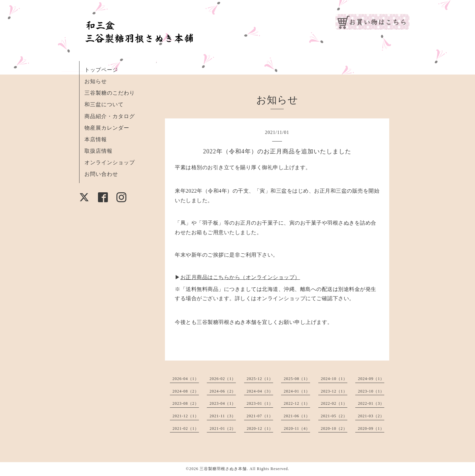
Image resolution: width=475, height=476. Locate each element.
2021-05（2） (334, 416)
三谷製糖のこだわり (110, 93)
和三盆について (104, 104)
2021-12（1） (186, 416)
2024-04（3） (260, 391)
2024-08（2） (186, 391)
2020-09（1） (371, 428)
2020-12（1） (260, 428)
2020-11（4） (297, 428)
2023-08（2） (186, 403)
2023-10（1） (371, 391)
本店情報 (96, 139)
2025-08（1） (297, 379)
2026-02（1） (223, 379)
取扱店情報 (98, 151)
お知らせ (96, 81)
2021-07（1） (260, 416)
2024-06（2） (223, 391)
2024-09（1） (371, 379)
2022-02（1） (334, 403)
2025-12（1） (260, 379)
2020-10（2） (334, 428)
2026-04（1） (186, 379)
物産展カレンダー (107, 128)
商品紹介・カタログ (110, 116)
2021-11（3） (223, 416)
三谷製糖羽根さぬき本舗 (223, 469)
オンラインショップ (110, 162)
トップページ (101, 70)
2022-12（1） (297, 403)
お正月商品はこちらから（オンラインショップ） (240, 277)
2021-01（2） (223, 428)
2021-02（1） (186, 428)
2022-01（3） (371, 403)
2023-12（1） (334, 391)
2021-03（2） (371, 416)
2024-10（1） (334, 379)
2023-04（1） (223, 403)
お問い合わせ (101, 174)
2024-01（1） (297, 391)
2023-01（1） (260, 403)
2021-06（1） (297, 416)
